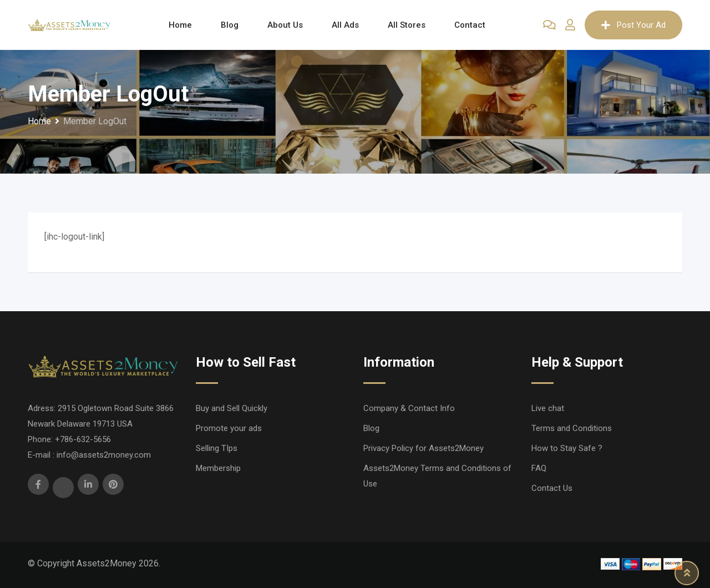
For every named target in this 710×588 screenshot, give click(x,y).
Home (180, 25)
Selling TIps (217, 448)
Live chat (548, 408)
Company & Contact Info (409, 408)
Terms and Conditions (572, 428)
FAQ (539, 468)
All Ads (345, 25)
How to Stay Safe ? (567, 448)
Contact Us (552, 488)
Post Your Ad (633, 25)
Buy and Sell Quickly (232, 408)
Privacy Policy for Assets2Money (424, 448)
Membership (218, 468)
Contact (470, 25)
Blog (230, 25)
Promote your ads (229, 428)
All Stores (407, 25)
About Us (285, 25)
